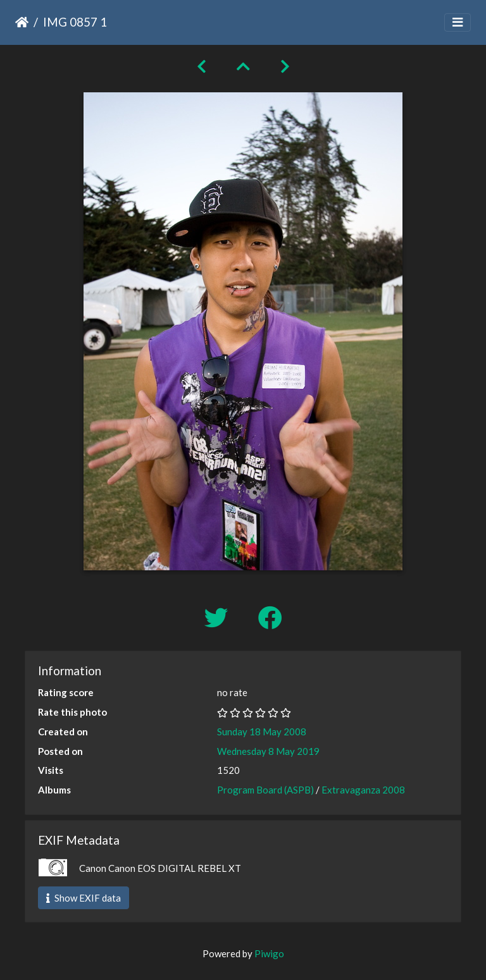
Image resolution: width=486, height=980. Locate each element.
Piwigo (269, 953)
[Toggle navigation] (458, 22)
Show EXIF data (84, 898)
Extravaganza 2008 (363, 790)
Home (22, 22)
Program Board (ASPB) (265, 790)
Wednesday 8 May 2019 (268, 751)
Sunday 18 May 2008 (262, 732)
